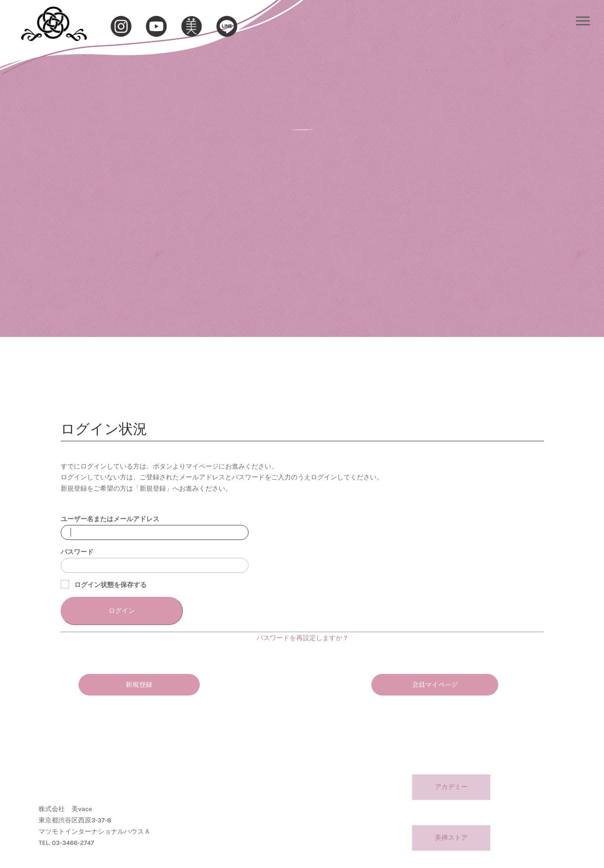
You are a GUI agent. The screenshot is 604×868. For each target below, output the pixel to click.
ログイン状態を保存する (104, 584)
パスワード (77, 552)
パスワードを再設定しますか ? (302, 638)
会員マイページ (435, 684)
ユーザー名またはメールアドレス (110, 519)
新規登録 (139, 684)
